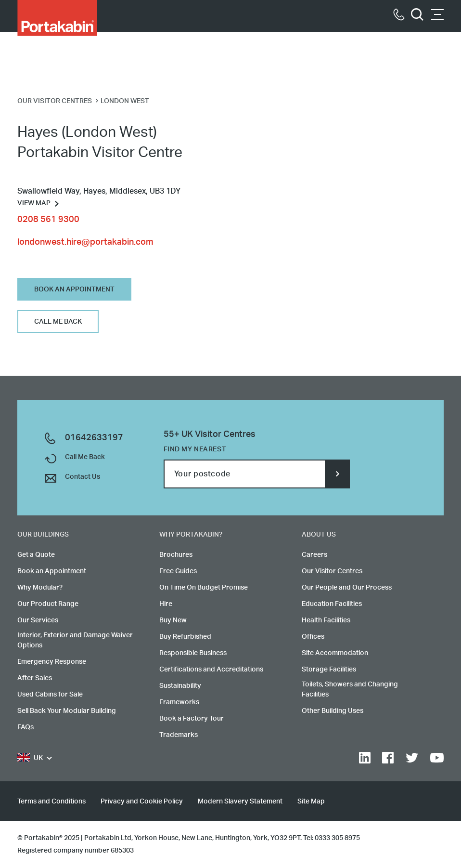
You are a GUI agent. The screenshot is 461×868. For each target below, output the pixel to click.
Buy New (173, 620)
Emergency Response (52, 662)
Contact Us (83, 477)
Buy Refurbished (185, 637)
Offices (313, 637)
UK (30, 758)
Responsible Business (193, 653)
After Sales (35, 678)
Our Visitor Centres (332, 571)
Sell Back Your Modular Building (67, 711)
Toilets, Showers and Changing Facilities (350, 690)
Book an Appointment (52, 571)
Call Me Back (58, 322)
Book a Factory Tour (192, 719)
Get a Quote (36, 555)
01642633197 (94, 438)
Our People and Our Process (347, 588)
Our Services (38, 620)
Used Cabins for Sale (50, 695)
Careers (314, 555)
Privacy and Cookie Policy (142, 802)
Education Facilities (332, 604)
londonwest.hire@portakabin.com (85, 242)
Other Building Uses (333, 711)
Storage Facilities (329, 670)
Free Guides (178, 571)
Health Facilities (326, 620)
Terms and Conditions (51, 802)
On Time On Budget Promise (204, 588)
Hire (166, 604)
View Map (34, 203)
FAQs (26, 727)
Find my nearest (195, 449)
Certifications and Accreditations (211, 670)
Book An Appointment (74, 289)
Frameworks (179, 702)
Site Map (311, 802)
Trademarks (179, 735)
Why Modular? (40, 588)
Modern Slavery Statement (240, 802)
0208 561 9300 (48, 220)
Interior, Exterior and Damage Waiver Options (75, 640)
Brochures (176, 555)
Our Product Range (48, 604)
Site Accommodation (335, 653)
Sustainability (180, 686)
